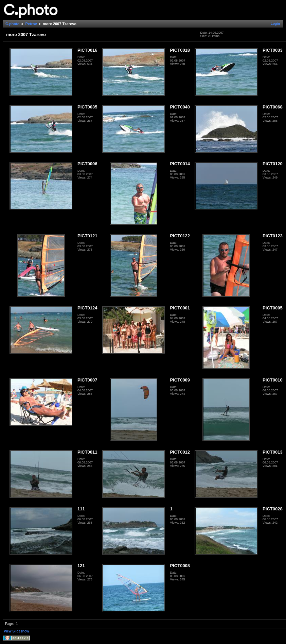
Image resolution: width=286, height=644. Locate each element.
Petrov (31, 24)
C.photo (13, 24)
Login (275, 24)
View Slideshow (16, 631)
